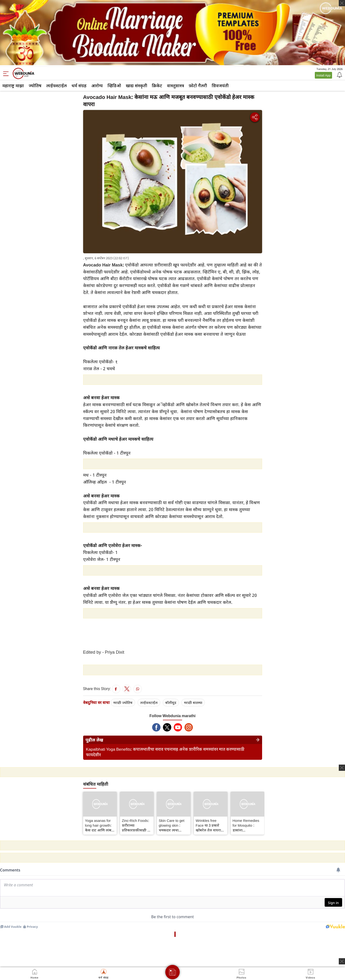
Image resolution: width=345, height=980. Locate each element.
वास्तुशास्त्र (175, 86)
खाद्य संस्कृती (136, 86)
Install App (323, 75)
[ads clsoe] (342, 961)
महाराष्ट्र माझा (13, 86)
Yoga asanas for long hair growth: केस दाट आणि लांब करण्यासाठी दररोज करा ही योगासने (98, 825)
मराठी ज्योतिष (123, 703)
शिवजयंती (220, 86)
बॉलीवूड (171, 703)
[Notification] (339, 75)
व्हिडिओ (114, 86)
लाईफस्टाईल (57, 86)
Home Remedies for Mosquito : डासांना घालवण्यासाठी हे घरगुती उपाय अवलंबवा (246, 825)
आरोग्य (97, 86)
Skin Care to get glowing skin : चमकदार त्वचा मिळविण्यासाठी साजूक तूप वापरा (172, 825)
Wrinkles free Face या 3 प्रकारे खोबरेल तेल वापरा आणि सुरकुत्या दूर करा (208, 825)
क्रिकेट (157, 86)
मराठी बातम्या (193, 703)
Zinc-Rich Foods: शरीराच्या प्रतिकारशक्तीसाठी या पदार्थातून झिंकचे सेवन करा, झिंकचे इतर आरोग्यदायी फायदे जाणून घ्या (136, 825)
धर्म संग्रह (79, 86)
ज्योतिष (35, 86)
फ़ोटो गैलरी (198, 86)
